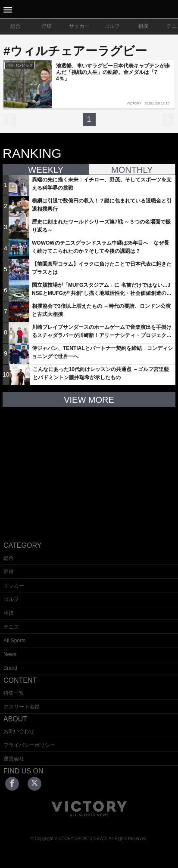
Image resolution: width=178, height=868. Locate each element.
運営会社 (14, 759)
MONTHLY (132, 170)
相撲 (143, 26)
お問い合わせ (19, 731)
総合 (16, 26)
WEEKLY (46, 170)
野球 (47, 26)
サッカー (79, 26)
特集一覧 (14, 693)
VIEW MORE (89, 400)
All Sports (14, 641)
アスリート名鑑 (22, 707)
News (10, 654)
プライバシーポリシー (29, 745)
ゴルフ (112, 26)
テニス (11, 627)
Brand (10, 668)
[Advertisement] (89, 467)
